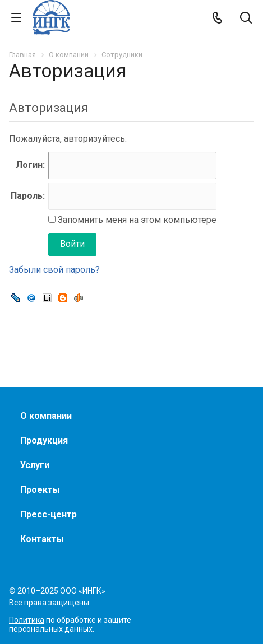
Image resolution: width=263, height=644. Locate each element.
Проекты (40, 490)
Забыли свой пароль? (54, 270)
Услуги (35, 465)
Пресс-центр (49, 514)
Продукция (44, 440)
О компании (46, 416)
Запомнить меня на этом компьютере (136, 220)
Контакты (42, 539)
